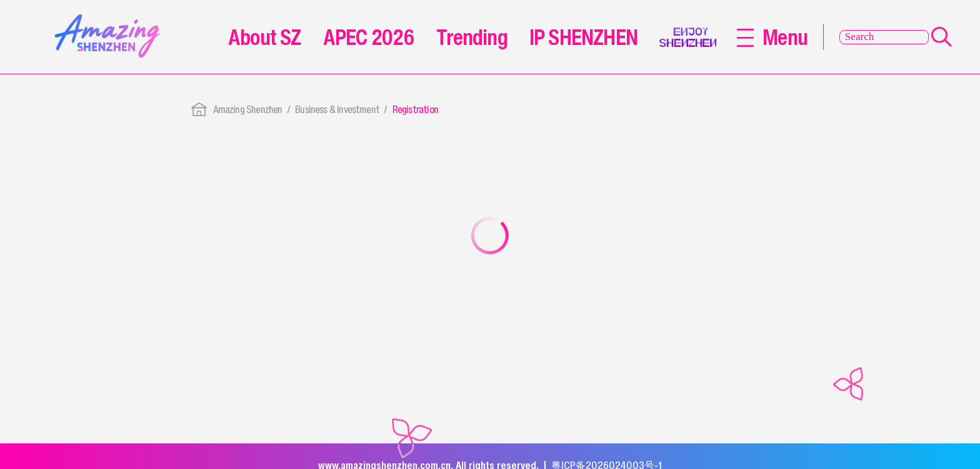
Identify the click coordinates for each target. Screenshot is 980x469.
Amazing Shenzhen (248, 110)
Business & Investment (337, 110)
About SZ (264, 37)
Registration (415, 110)
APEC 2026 (369, 37)
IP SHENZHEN (583, 37)
